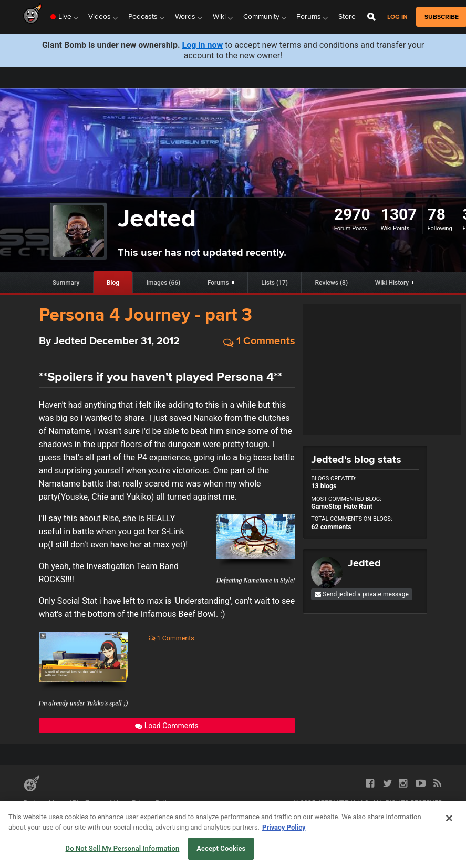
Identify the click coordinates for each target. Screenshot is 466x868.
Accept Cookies (221, 848)
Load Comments (167, 726)
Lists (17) (275, 283)
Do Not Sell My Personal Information (123, 848)
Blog (113, 283)
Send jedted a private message (362, 594)
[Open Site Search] (371, 17)
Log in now (203, 45)
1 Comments (259, 341)
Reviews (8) (332, 283)
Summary (66, 283)
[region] (233, 835)
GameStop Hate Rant (342, 506)
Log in (397, 17)
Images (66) (164, 283)
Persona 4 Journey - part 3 (146, 314)
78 (437, 214)
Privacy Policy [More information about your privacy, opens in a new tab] (284, 827)
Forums (218, 283)
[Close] (449, 818)
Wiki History (392, 283)
